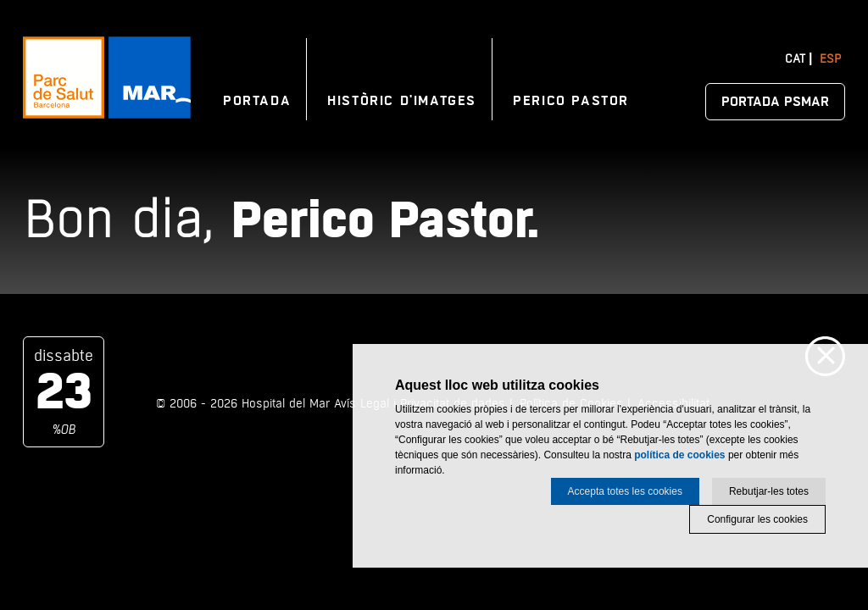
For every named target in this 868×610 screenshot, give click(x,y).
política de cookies (679, 455)
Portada (257, 101)
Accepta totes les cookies (625, 491)
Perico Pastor (571, 101)
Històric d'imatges (402, 101)
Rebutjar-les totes (769, 491)
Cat (795, 59)
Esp (830, 59)
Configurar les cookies (757, 519)
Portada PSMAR (775, 102)
